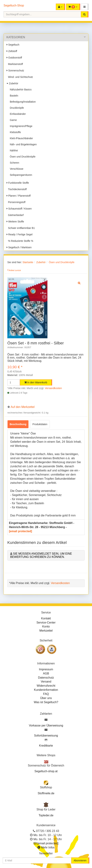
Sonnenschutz (15, 70)
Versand (46, 682)
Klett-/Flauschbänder (21, 138)
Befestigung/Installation (22, 102)
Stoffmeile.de (46, 793)
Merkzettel (46, 631)
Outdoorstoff (14, 58)
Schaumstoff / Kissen (19, 209)
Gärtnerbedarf (15, 215)
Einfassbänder (17, 114)
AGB (46, 673)
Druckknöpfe (16, 108)
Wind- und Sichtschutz (20, 77)
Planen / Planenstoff (19, 196)
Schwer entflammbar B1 (21, 228)
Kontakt (46, 618)
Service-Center (46, 623)
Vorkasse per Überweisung (46, 725)
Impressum (46, 669)
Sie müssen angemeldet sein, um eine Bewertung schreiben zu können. (41, 555)
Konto (46, 626)
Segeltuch (13, 45)
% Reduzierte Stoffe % (20, 241)
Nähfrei (13, 150)
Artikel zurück (15, 270)
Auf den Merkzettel (23, 407)
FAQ (46, 694)
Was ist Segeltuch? (46, 702)
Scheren (14, 163)
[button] (85, 7)
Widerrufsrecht (46, 686)
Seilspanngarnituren (20, 175)
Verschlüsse (16, 169)
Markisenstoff (15, 64)
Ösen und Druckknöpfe (22, 157)
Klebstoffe (15, 132)
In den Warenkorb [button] (36, 382)
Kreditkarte (46, 746)
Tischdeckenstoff (17, 189)
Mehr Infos (48, 847)
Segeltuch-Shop (14, 5)
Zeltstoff (12, 51)
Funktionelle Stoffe (18, 183)
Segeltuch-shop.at (46, 771)
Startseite (28, 262)
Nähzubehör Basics (20, 90)
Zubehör (12, 83)
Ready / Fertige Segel (20, 234)
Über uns (46, 698)
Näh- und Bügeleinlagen (23, 144)
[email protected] (20, 531)
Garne (13, 120)
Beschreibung (18, 424)
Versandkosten (53, 388)
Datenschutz (46, 678)
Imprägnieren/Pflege (20, 126)
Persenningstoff (16, 202)
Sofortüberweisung (46, 736)
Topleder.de (46, 815)
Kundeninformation (46, 690)
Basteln (13, 96)
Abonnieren (80, 860)
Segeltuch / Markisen (19, 247)
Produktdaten (40, 424)
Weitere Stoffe (15, 222)
